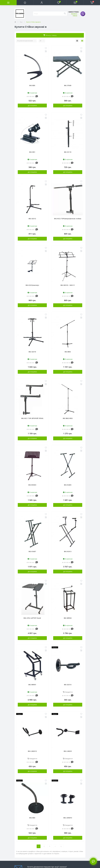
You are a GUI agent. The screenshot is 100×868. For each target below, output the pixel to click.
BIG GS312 (32, 219)
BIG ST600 (68, 85)
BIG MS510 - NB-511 (68, 285)
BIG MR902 (68, 618)
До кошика (32, 106)
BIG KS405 (68, 485)
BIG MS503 (32, 485)
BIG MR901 (32, 685)
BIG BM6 (68, 352)
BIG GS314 (68, 685)
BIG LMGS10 (32, 751)
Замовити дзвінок (74, 15)
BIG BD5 (32, 85)
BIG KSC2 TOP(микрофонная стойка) (68, 219)
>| (61, 846)
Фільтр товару (50, 35)
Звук (21, 22)
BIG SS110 (68, 152)
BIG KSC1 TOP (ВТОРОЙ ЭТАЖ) (32, 418)
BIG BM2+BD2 (68, 418)
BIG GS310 (32, 352)
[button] (42, 3)
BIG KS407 (32, 551)
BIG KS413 (68, 551)
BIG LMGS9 (68, 751)
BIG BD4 (32, 818)
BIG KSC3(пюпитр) (32, 285)
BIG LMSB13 (68, 818)
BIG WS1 (32, 152)
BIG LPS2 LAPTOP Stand (32, 618)
